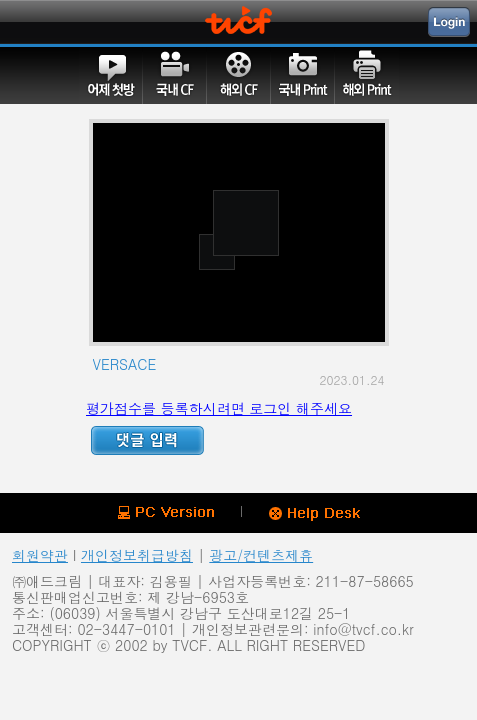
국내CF (175, 75)
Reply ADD (147, 440)
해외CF (239, 75)
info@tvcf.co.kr (363, 629)
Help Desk (314, 514)
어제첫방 (111, 75)
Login (449, 22)
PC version (166, 512)
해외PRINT (367, 75)
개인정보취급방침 (137, 555)
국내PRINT (303, 75)
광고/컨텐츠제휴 (261, 555)
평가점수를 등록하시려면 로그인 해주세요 (219, 408)
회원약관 (40, 555)
